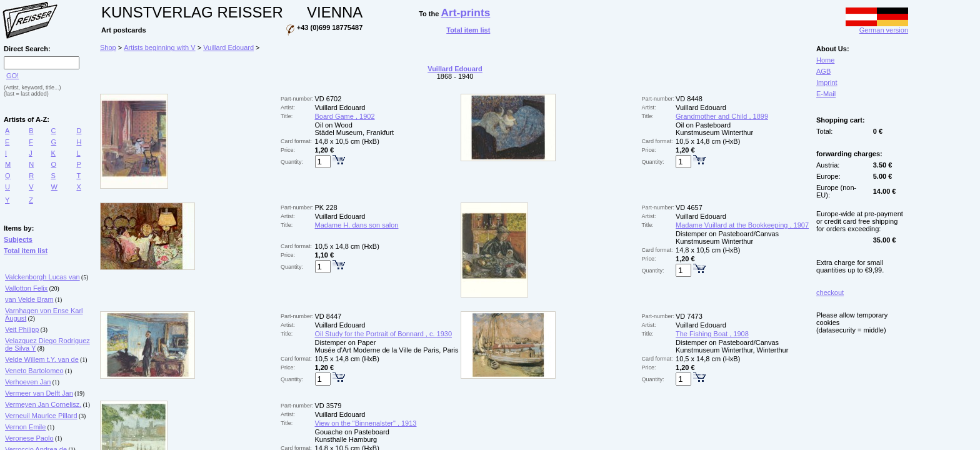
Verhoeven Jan (28, 382)
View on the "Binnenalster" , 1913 (366, 423)
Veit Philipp (22, 329)
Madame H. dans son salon (357, 225)
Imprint (827, 82)
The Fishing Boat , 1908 (712, 334)
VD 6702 (328, 99)
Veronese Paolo (29, 438)
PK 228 (326, 207)
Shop (108, 47)
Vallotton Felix (26, 288)
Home (825, 60)
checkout (830, 292)
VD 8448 (689, 99)
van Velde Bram (29, 299)
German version (877, 27)
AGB (823, 71)
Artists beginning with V (159, 47)
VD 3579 (328, 406)
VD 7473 (689, 316)
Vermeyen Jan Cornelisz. (43, 404)
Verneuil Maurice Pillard (41, 416)
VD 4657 (689, 207)
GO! (12, 76)
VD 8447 (328, 316)
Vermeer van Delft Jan (39, 393)
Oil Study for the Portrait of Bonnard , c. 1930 (384, 334)
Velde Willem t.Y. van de (42, 359)
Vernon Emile (25, 427)
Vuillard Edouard (228, 47)
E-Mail (826, 94)
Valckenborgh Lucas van (42, 277)
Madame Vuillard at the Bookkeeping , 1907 (742, 225)
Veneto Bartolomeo (34, 371)
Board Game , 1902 (345, 116)
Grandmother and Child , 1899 (722, 116)
